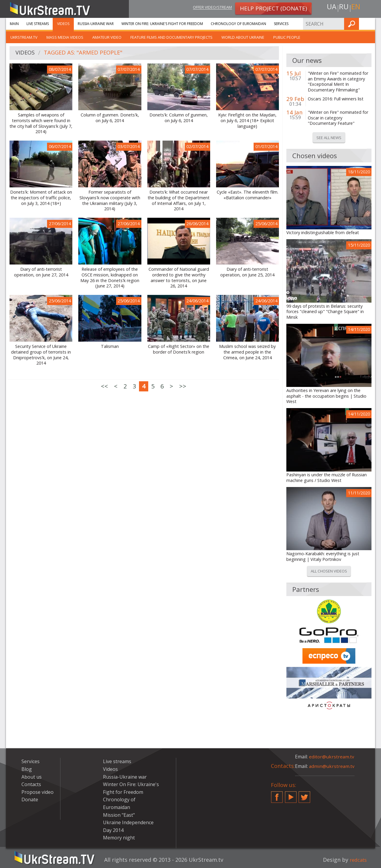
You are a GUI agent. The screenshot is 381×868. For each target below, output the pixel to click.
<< (104, 386)
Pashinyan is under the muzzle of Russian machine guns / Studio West (327, 478)
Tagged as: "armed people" (87, 53)
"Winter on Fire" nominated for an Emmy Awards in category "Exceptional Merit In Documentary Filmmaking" (338, 82)
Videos (63, 24)
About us (32, 777)
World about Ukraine (243, 37)
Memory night (119, 838)
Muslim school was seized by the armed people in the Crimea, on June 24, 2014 (247, 352)
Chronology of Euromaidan (238, 24)
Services (281, 24)
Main (14, 24)
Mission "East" (119, 815)
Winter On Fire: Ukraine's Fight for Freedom (162, 24)
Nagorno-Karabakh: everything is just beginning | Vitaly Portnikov (323, 557)
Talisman (110, 346)
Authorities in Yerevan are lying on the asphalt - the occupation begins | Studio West (326, 396)
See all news (329, 138)
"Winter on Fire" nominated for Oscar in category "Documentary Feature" (338, 118)
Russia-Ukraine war (96, 24)
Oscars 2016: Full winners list (336, 99)
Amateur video (107, 37)
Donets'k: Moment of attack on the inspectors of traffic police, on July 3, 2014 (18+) (41, 198)
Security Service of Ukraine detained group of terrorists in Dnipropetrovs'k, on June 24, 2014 (41, 355)
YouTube (291, 795)
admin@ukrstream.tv (332, 766)
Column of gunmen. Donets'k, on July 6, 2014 (110, 118)
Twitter (305, 795)
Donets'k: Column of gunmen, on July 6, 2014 (179, 118)
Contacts (31, 784)
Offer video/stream (208, 8)
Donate (30, 799)
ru (343, 8)
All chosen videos (329, 571)
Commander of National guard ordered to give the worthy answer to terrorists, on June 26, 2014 (179, 278)
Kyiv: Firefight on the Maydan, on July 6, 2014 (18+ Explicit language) (247, 120)
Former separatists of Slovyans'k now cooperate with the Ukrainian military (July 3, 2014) (110, 200)
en (357, 8)
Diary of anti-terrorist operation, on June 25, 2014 (247, 272)
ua (330, 8)
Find (369, 24)
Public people (287, 37)
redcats (357, 860)
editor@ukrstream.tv (332, 757)
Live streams (38, 24)
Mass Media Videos (65, 37)
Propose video (38, 792)
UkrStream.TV (24, 37)
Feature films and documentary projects (171, 37)
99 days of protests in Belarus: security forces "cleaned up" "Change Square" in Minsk (325, 312)
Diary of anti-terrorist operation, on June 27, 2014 (41, 272)
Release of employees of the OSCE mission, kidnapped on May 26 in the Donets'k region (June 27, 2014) (110, 278)
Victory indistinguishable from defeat (323, 233)
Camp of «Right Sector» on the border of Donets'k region (179, 349)
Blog (27, 769)
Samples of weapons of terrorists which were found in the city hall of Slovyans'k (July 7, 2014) (41, 123)
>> (183, 386)
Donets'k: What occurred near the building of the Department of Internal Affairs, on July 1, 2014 (179, 200)
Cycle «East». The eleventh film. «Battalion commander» (248, 195)
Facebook (277, 795)
